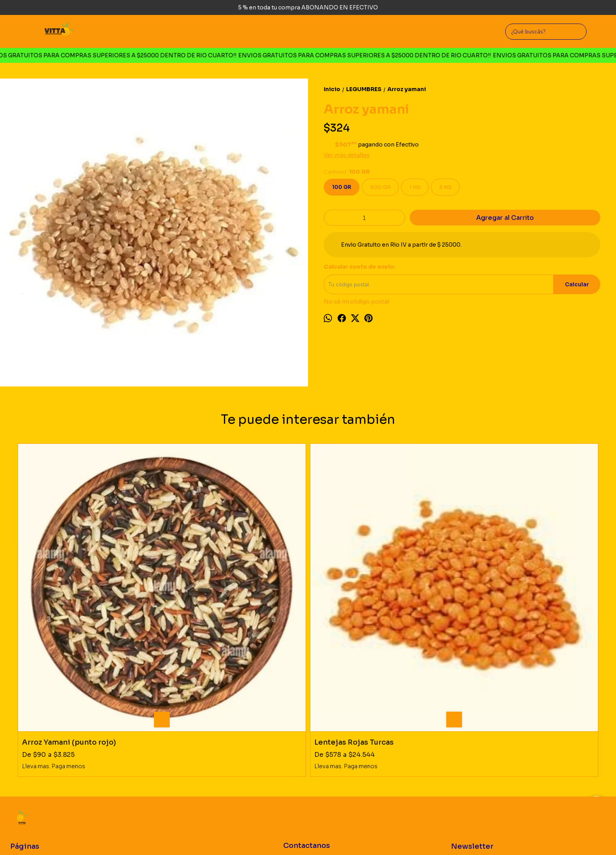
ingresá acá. (263, 837)
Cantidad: (347, 172)
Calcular (577, 285)
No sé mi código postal (356, 302)
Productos (23, 723)
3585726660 (306, 736)
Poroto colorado (490, 596)
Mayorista (22, 742)
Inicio (16, 714)
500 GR (380, 187)
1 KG (415, 187)
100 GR (342, 187)
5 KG (445, 187)
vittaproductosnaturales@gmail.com (332, 752)
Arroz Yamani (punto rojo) (69, 596)
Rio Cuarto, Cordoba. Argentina (318, 719)
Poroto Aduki (339, 596)
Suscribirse (547, 719)
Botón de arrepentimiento (302, 837)
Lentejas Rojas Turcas (208, 596)
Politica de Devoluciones (41, 733)
